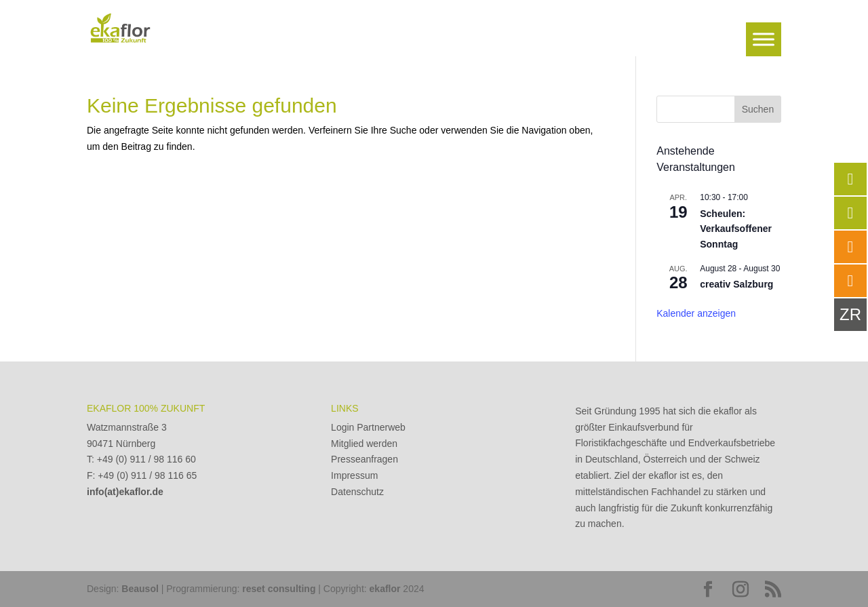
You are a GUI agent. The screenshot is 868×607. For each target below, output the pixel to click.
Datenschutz (357, 492)
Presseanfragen (364, 459)
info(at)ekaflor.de (125, 492)
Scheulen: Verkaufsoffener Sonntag (736, 229)
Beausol (140, 589)
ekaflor (385, 589)
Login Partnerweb (368, 427)
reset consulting (279, 589)
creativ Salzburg (736, 284)
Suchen (758, 109)
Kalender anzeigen (696, 313)
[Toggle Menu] (764, 39)
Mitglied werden (364, 444)
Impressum (354, 475)
